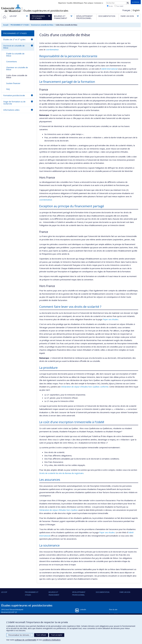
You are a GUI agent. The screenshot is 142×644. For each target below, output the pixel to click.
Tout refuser (41, 635)
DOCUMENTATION (103, 592)
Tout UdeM (119, 6)
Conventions (12, 61)
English (136, 10)
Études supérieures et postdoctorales (46, 11)
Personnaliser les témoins (20, 635)
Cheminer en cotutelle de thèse (17, 68)
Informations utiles (11, 110)
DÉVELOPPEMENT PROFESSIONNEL (79, 593)
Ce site (110, 6)
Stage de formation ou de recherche (14, 103)
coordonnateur (52, 50)
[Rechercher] (128, 3)
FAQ (8, 89)
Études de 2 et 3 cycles (14, 39)
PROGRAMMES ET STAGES (20, 25)
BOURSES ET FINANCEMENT (54, 593)
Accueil (6, 25)
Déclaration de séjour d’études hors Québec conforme (85, 387)
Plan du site (113, 610)
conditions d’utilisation (51, 640)
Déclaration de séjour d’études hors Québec (59, 510)
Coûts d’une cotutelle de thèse (17, 76)
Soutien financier (13, 83)
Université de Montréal (11, 8)
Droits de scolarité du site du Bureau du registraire (61, 473)
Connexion (98, 3)
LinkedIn (83, 610)
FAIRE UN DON (125, 592)
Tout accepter (57, 635)
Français (126, 10)
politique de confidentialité (26, 640)
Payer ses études (111, 319)
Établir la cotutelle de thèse (15, 55)
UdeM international (109, 69)
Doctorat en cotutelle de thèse (42, 25)
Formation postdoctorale (14, 95)
